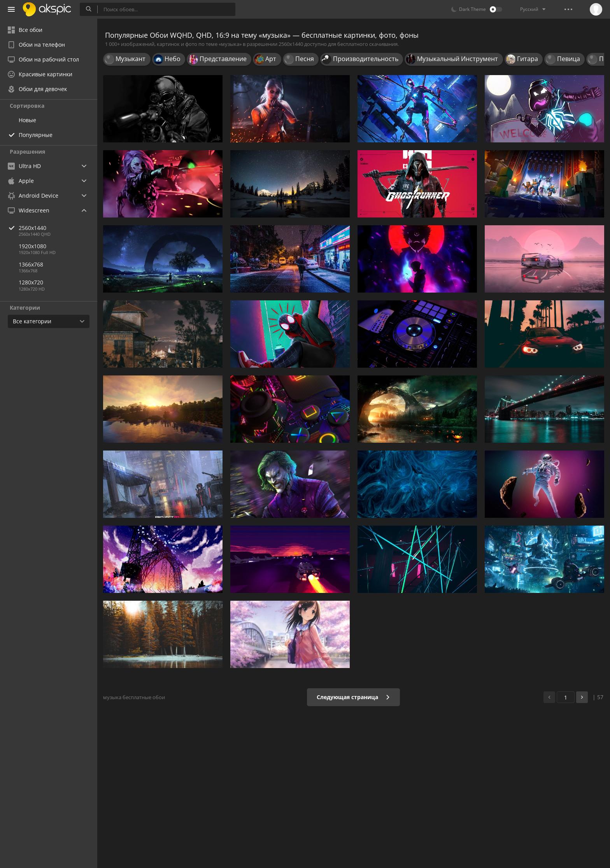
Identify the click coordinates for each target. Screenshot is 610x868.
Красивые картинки (40, 74)
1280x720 (31, 282)
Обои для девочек (37, 89)
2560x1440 (58, 228)
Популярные (36, 135)
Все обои (25, 30)
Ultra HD (24, 166)
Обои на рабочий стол (43, 59)
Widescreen (29, 210)
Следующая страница (353, 697)
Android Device (33, 196)
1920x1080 (32, 246)
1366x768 (31, 264)
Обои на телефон (36, 45)
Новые (27, 120)
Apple (21, 181)
